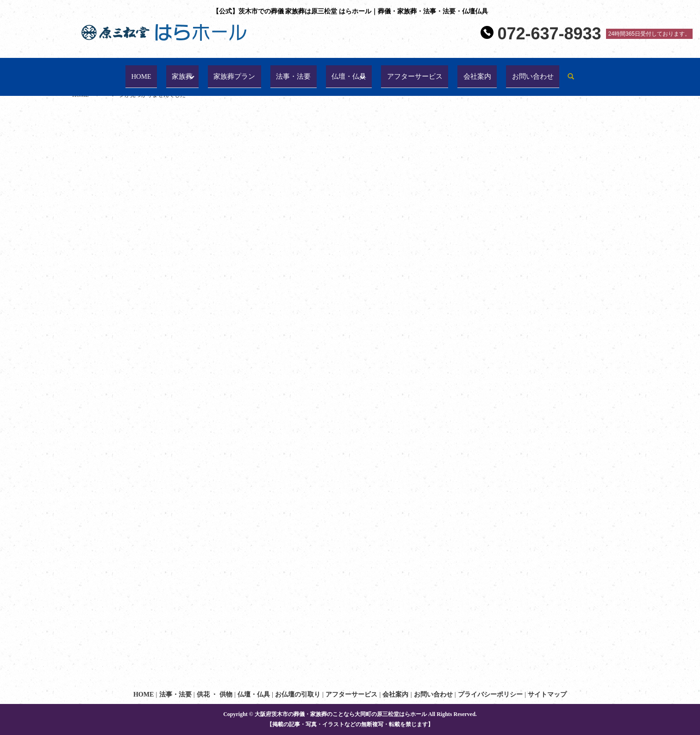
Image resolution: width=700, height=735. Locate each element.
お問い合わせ (533, 72)
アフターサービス (412, 72)
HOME (139, 72)
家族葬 (176, 72)
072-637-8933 (549, 34)
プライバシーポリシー (490, 694)
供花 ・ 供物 (215, 694)
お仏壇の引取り (298, 694)
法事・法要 (287, 72)
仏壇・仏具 (343, 72)
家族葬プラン (227, 72)
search (572, 73)
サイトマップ (547, 694)
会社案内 (477, 72)
